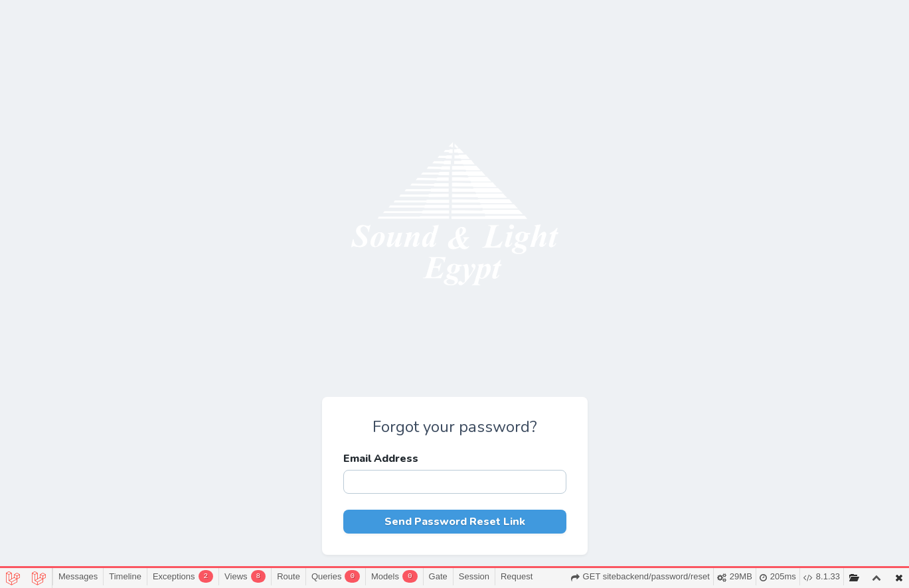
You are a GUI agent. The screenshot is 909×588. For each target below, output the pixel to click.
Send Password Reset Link (455, 522)
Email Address (381, 459)
